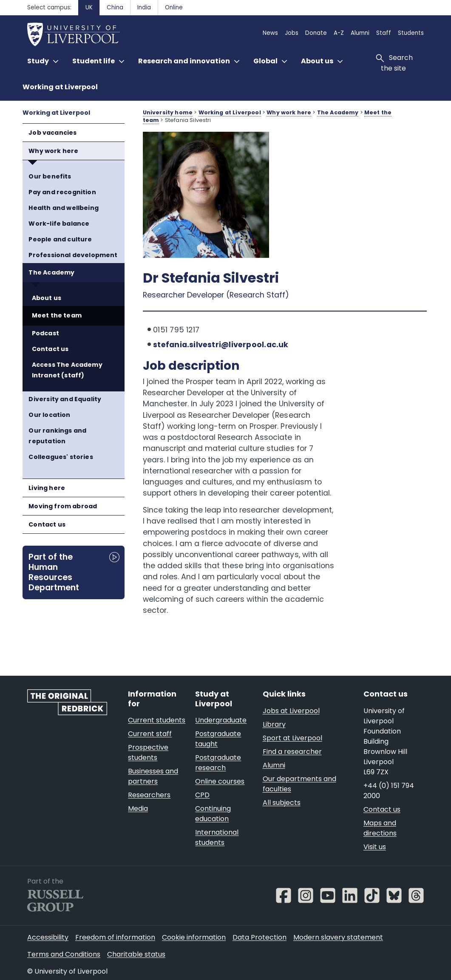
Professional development (73, 255)
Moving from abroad (63, 506)
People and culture (60, 239)
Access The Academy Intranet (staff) (67, 370)
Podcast (45, 333)
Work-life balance (59, 224)
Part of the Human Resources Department (54, 572)
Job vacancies (52, 133)
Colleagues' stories (61, 457)
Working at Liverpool (60, 87)
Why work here (53, 151)
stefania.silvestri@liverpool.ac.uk (221, 345)
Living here (47, 488)
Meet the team (57, 315)
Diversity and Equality (65, 399)
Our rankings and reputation (57, 436)
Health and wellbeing (64, 208)
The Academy (51, 272)
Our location (49, 415)
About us (47, 298)
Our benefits (50, 176)
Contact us (50, 349)
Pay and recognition (62, 192)
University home (168, 112)
